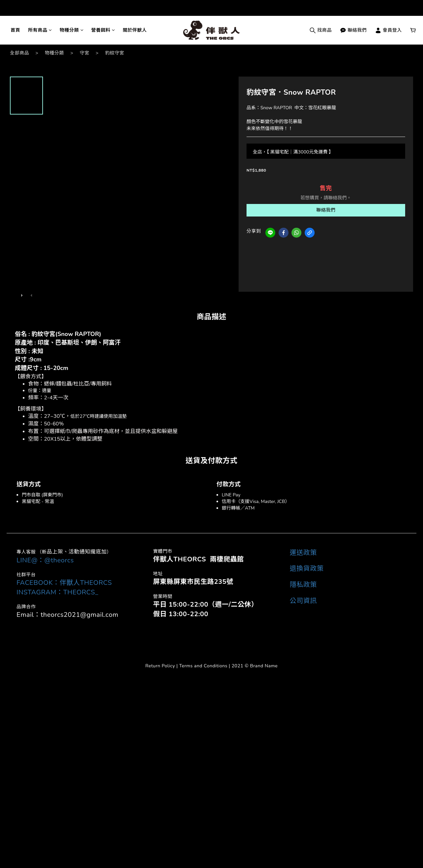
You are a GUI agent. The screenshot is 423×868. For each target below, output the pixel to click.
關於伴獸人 (135, 30)
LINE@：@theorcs (45, 560)
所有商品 (40, 30)
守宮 (84, 53)
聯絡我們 (353, 30)
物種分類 (72, 30)
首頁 (15, 30)
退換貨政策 (307, 568)
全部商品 (19, 53)
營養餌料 (103, 30)
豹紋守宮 (115, 53)
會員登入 (388, 30)
